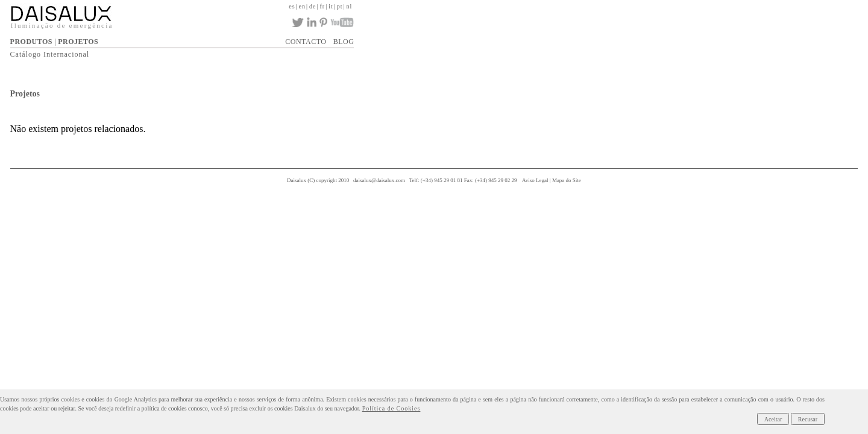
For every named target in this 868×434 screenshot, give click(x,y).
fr (688, 5)
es (652, 5)
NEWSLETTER (674, 38)
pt (709, 5)
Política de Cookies (204, 408)
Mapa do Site (621, 180)
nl (720, 5)
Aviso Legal (590, 180)
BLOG (716, 38)
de (676, 5)
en (664, 5)
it (698, 5)
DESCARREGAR (510, 38)
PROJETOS (314, 38)
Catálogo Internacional (286, 52)
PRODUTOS (267, 38)
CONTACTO (621, 38)
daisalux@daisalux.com (434, 180)
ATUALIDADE (570, 38)
